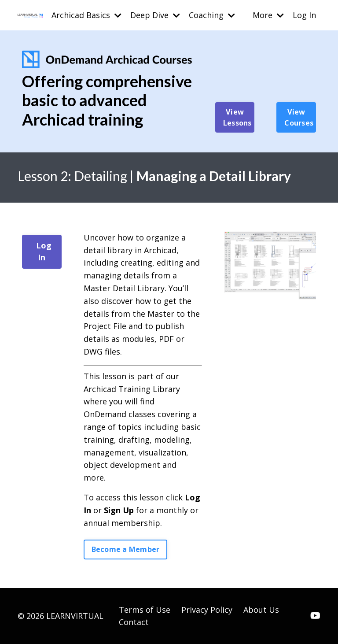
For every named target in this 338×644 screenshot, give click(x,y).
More (268, 15)
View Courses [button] (299, 117)
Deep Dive (155, 15)
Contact (134, 622)
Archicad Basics (86, 15)
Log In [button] (44, 251)
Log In (304, 15)
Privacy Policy (207, 610)
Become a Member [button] (126, 549)
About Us (261, 610)
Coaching (212, 15)
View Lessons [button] (237, 117)
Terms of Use (145, 610)
